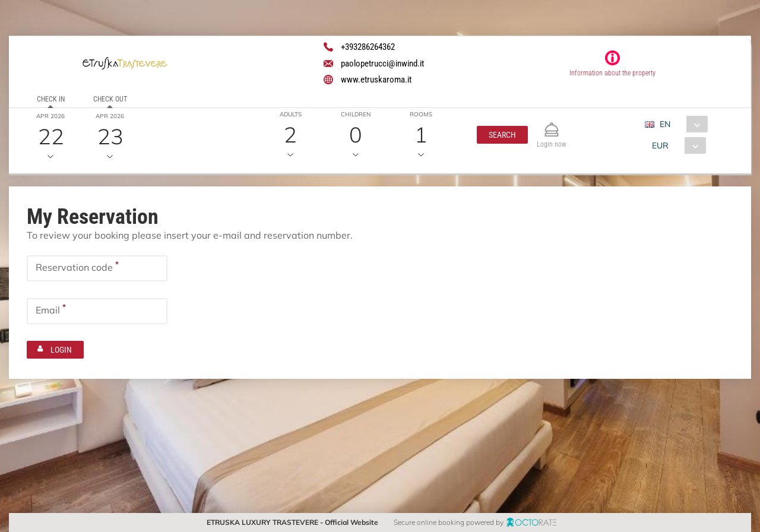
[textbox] (97, 268)
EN (666, 124)
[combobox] (681, 124)
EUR (661, 145)
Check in (51, 99)
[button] (502, 135)
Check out (110, 99)
